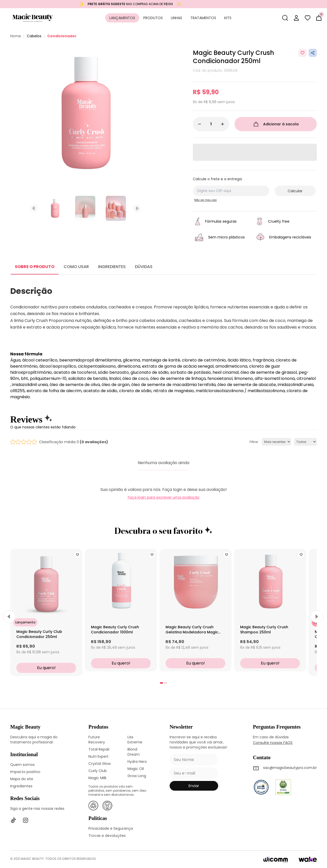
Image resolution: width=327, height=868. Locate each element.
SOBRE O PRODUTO (35, 267)
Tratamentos (203, 18)
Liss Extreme (135, 740)
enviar (194, 786)
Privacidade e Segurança (111, 828)
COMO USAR (76, 267)
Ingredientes (21, 786)
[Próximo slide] (137, 208)
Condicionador (62, 36)
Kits (228, 18)
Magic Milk (97, 778)
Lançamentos (122, 18)
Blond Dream (134, 752)
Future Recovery (97, 740)
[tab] (161, 683)
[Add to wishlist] (302, 53)
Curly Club (98, 771)
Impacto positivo (25, 772)
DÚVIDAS (144, 267)
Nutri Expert (98, 756)
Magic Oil (136, 769)
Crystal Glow (100, 764)
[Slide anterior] (34, 208)
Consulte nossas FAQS (273, 743)
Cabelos (34, 36)
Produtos (153, 18)
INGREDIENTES (112, 267)
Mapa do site (22, 779)
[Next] (317, 617)
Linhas (177, 18)
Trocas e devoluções (107, 836)
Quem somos (22, 765)
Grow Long (137, 776)
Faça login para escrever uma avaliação (164, 497)
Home (16, 36)
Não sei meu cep (205, 200)
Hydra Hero (137, 762)
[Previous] (9, 617)
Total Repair (99, 749)
